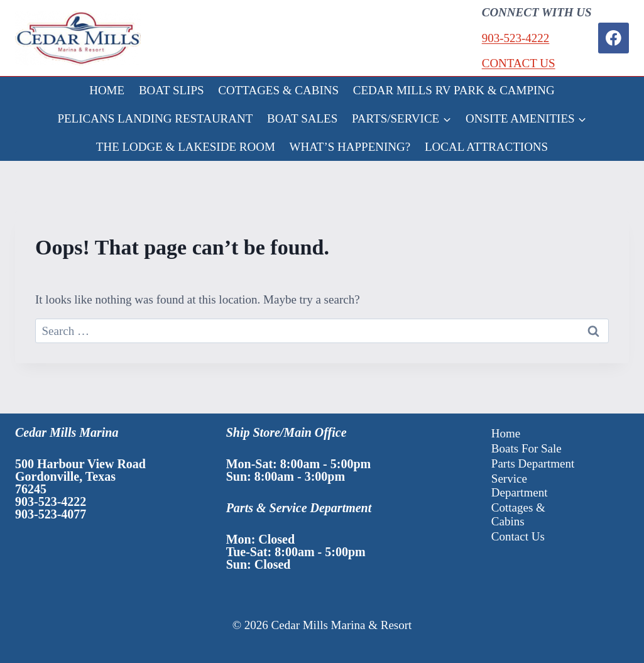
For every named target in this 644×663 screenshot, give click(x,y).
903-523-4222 (516, 38)
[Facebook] (614, 38)
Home (506, 433)
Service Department (520, 485)
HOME (107, 90)
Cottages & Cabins (518, 514)
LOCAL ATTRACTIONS (486, 147)
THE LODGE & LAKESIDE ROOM (186, 147)
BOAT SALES (302, 118)
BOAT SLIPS (172, 90)
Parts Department (533, 463)
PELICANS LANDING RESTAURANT (155, 118)
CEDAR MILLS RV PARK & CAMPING (454, 90)
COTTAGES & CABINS (278, 90)
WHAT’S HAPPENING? (350, 147)
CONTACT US (519, 63)
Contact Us (518, 536)
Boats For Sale (527, 448)
